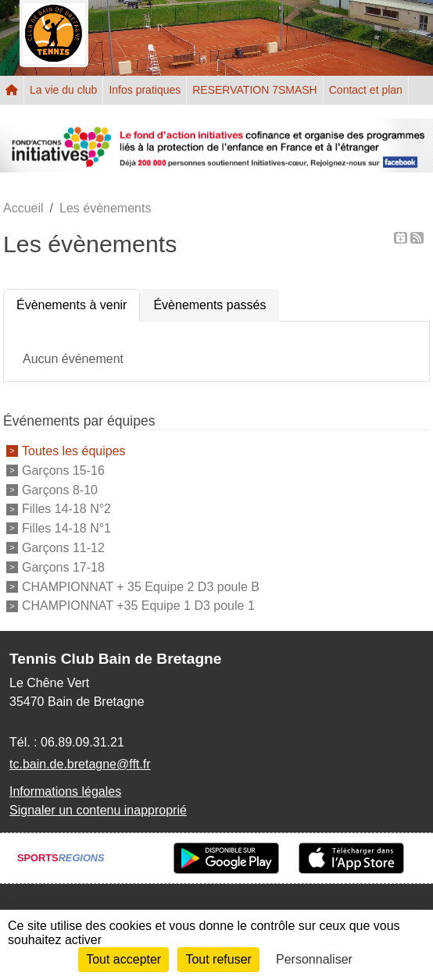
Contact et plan (366, 90)
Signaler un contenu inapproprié (98, 810)
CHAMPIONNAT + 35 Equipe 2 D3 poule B (141, 586)
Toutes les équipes (74, 451)
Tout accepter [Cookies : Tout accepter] (123, 959)
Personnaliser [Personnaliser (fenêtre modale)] (314, 959)
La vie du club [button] (63, 90)
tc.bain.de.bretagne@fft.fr (80, 764)
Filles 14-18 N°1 (66, 528)
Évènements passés (209, 305)
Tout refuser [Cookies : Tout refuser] (218, 959)
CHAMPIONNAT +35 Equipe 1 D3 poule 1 (138, 606)
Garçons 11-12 (63, 548)
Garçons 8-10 (60, 489)
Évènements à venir (72, 305)
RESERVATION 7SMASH (254, 90)
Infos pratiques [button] (145, 90)
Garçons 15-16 (63, 470)
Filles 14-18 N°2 (66, 509)
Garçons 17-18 (63, 567)
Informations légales (65, 791)
